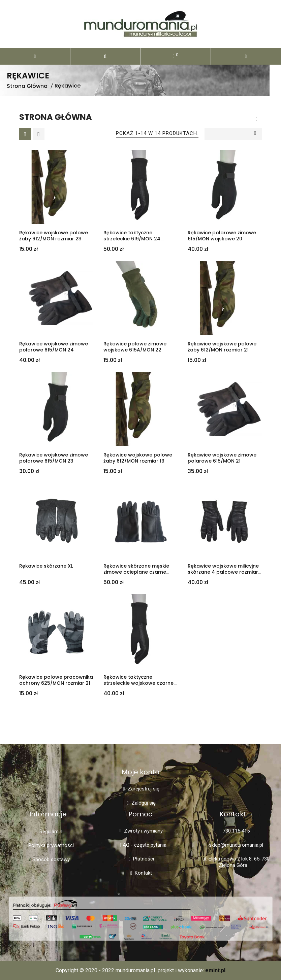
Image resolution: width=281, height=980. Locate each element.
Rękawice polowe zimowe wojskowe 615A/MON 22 (135, 347)
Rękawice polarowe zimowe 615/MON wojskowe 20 (222, 236)
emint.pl (215, 970)
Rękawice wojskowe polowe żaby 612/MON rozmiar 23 (54, 236)
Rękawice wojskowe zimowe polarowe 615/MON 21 (222, 458)
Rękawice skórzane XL (46, 566)
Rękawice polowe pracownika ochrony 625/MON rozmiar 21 (56, 680)
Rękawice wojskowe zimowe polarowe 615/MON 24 (54, 347)
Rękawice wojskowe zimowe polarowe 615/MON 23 (54, 458)
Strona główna (56, 117)
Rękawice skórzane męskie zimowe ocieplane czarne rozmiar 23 (136, 572)
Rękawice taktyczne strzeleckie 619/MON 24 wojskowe (132, 239)
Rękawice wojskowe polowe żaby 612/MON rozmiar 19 (138, 458)
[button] (105, 56)
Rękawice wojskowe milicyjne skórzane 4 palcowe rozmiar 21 (223, 572)
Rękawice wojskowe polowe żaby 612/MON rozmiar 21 (222, 347)
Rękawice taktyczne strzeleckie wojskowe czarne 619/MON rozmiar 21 (138, 683)
